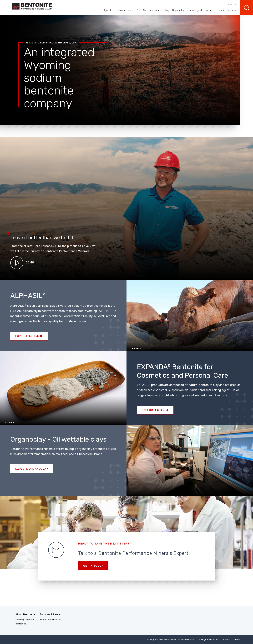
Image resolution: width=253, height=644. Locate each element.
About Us (232, 5)
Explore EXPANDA (155, 410)
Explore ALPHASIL (29, 336)
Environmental (126, 10)
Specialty (210, 10)
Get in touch (93, 566)
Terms (237, 639)
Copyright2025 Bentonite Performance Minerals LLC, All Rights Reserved (183, 639)
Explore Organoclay (32, 469)
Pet (138, 10)
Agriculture (109, 10)
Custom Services (227, 10)
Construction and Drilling (156, 10)
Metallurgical (195, 10)
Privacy (226, 639)
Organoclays (179, 10)
